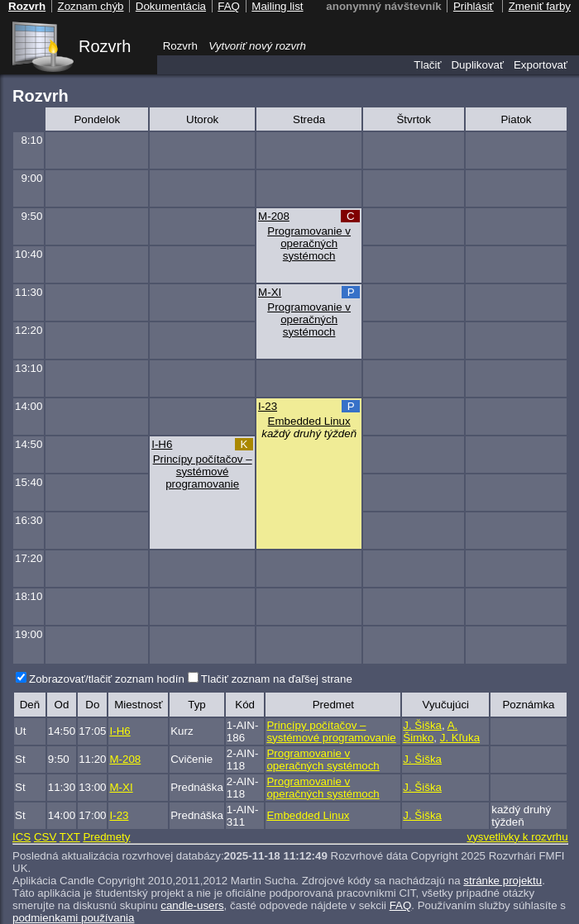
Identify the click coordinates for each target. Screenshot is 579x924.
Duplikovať (477, 65)
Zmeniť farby (540, 6)
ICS (22, 837)
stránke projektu (502, 881)
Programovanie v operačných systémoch (309, 243)
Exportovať (541, 65)
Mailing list (277, 6)
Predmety (106, 837)
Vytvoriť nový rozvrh (257, 46)
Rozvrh (105, 46)
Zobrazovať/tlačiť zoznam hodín (107, 679)
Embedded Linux (309, 421)
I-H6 (162, 444)
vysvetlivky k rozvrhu (517, 837)
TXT (70, 837)
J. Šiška (422, 725)
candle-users (192, 905)
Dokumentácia (171, 6)
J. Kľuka (460, 738)
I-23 (268, 406)
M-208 (274, 216)
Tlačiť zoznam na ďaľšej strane (277, 679)
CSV (45, 837)
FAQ (401, 905)
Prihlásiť (474, 6)
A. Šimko (430, 731)
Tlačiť (427, 65)
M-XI (270, 292)
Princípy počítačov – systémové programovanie (203, 472)
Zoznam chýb (90, 6)
